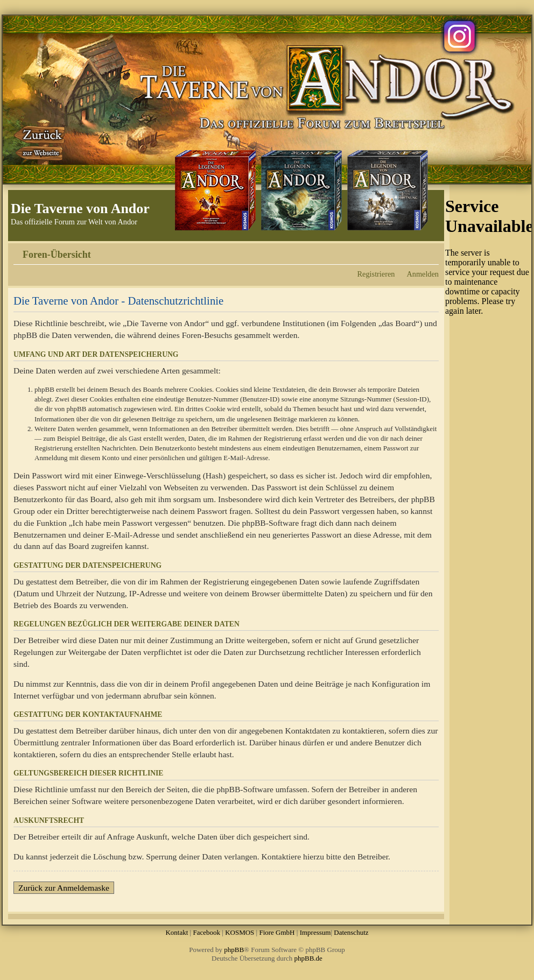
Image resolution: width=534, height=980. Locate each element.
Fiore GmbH (277, 932)
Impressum (315, 932)
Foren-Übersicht (57, 255)
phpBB (234, 950)
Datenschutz (351, 932)
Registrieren (376, 274)
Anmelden (423, 274)
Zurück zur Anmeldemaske (64, 888)
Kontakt (177, 932)
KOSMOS (240, 932)
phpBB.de (308, 958)
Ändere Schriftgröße (431, 251)
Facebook (206, 932)
